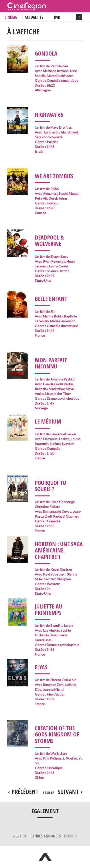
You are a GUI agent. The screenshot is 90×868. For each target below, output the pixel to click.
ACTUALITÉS (34, 17)
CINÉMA (11, 17)
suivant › (70, 792)
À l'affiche (21, 836)
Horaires (70, 836)
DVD (57, 17)
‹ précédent (23, 792)
